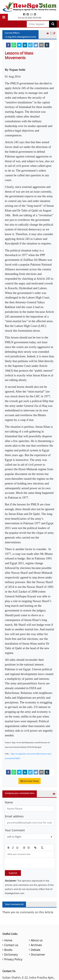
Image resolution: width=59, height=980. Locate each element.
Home (8, 940)
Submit (13, 873)
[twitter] (19, 45)
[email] (41, 45)
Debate (36, 950)
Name (9, 802)
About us (37, 940)
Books (8, 950)
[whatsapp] (14, 45)
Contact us (11, 945)
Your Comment (15, 830)
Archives (36, 945)
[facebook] (8, 45)
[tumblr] (47, 45)
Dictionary (11, 954)
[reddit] (36, 45)
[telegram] (30, 45)
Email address (14, 816)
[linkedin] (25, 45)
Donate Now (29, 781)
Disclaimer (38, 954)
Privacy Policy (13, 959)
